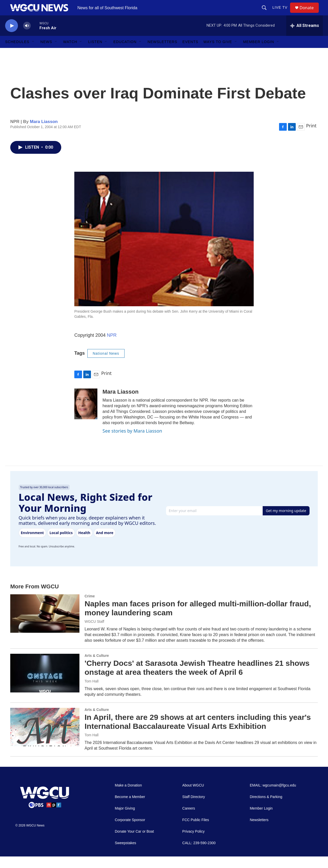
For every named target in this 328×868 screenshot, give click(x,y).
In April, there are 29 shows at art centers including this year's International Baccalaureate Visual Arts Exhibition (198, 733)
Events (190, 53)
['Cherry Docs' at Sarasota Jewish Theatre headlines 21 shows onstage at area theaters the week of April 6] (45, 685)
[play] (12, 37)
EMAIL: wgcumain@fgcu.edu (273, 797)
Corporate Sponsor (130, 831)
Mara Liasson (44, 133)
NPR (112, 347)
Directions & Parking (266, 808)
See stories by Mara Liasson (132, 442)
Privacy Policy (193, 843)
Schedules (17, 53)
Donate (310, 13)
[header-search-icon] (266, 13)
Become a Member (130, 808)
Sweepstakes (125, 855)
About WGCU (193, 797)
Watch (70, 53)
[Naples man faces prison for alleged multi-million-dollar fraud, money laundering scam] (45, 625)
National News (106, 365)
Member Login (259, 53)
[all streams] (305, 37)
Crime (90, 608)
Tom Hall (91, 693)
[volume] (27, 37)
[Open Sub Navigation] (33, 53)
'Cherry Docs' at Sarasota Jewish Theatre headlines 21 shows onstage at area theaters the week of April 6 (197, 679)
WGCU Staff (94, 633)
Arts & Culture (97, 667)
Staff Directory (193, 808)
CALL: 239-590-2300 (199, 855)
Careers (189, 820)
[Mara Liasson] (86, 415)
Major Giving (125, 820)
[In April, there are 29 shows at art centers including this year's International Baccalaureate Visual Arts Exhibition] (45, 739)
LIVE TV (282, 13)
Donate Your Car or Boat (134, 843)
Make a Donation (128, 797)
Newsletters (162, 53)
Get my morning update (286, 522)
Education (125, 53)
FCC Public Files (196, 831)
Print (311, 137)
